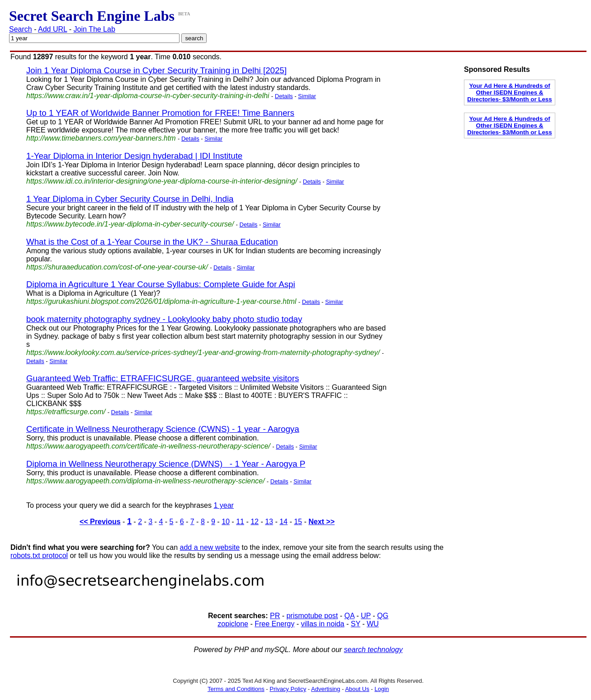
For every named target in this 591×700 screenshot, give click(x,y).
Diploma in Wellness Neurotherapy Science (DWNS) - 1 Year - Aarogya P (166, 464)
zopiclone (233, 624)
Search (21, 29)
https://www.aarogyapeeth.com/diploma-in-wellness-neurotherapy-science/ (145, 481)
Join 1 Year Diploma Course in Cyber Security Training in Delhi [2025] (156, 70)
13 (269, 522)
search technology (374, 650)
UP (366, 616)
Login (382, 689)
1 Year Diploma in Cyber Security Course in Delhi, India (130, 199)
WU (373, 624)
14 (284, 522)
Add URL (52, 29)
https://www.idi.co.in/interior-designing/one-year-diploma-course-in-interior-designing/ (162, 181)
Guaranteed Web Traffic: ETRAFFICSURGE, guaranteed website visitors (163, 378)
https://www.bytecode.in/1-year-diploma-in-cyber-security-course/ (130, 224)
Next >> (322, 522)
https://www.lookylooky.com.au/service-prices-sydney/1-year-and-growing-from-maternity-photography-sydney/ (203, 352)
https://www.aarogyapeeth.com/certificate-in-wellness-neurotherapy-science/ (148, 446)
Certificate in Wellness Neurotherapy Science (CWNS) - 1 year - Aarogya (163, 429)
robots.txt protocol (39, 556)
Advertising (326, 689)
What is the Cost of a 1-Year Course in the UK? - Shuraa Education (152, 242)
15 (298, 522)
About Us (357, 689)
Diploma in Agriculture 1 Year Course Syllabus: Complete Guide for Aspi (161, 284)
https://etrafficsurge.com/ (66, 412)
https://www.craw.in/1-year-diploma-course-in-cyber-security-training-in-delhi (148, 96)
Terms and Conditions (236, 689)
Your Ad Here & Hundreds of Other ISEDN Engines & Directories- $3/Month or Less (509, 92)
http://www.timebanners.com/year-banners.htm (101, 138)
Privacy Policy (288, 689)
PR (275, 616)
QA (349, 616)
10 (226, 522)
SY (356, 624)
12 (255, 522)
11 (240, 522)
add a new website (210, 547)
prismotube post (312, 616)
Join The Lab (95, 29)
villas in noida (322, 624)
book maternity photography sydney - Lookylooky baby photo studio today (164, 319)
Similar (307, 96)
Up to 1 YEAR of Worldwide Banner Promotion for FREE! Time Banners (160, 113)
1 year (223, 505)
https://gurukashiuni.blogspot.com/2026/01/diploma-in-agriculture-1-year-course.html (161, 301)
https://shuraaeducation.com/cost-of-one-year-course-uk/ (117, 267)
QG (383, 616)
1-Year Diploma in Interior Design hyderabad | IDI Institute (134, 156)
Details (284, 96)
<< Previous (100, 522)
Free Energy (274, 624)
